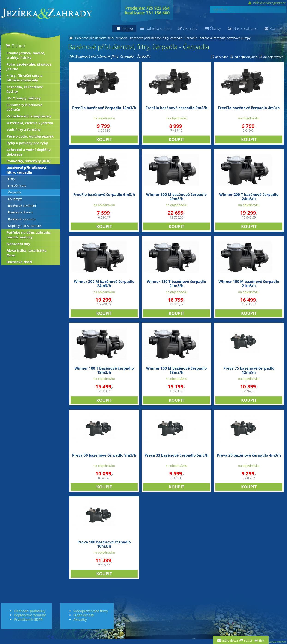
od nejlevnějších (245, 57)
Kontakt (273, 28)
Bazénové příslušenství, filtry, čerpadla (101, 38)
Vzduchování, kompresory (29, 116)
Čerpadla (15, 192)
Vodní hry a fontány (24, 129)
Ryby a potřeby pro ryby (27, 143)
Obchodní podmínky (30, 611)
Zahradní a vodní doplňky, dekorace (29, 152)
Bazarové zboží (19, 262)
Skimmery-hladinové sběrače (25, 107)
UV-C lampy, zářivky (24, 98)
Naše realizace (242, 28)
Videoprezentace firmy (91, 611)
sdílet (248, 641)
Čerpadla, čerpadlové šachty (25, 89)
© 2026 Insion (276, 641)
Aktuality (187, 28)
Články (212, 28)
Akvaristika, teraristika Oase (27, 253)
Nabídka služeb (155, 28)
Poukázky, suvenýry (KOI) (29, 161)
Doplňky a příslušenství (25, 226)
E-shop (15, 46)
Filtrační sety (17, 186)
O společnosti (84, 615)
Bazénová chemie (21, 212)
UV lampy (15, 199)
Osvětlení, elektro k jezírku (30, 123)
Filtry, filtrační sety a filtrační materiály (25, 78)
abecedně (221, 57)
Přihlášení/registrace (267, 3)
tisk (261, 641)
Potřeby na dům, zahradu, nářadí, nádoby (29, 235)
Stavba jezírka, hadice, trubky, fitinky (26, 55)
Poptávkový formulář (30, 615)
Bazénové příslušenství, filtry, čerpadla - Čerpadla (163, 38)
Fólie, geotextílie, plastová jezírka (29, 66)
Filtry (12, 179)
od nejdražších (273, 57)
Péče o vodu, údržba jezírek (30, 136)
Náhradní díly (18, 244)
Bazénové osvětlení (22, 206)
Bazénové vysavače (22, 219)
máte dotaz (230, 641)
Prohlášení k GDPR (28, 619)
